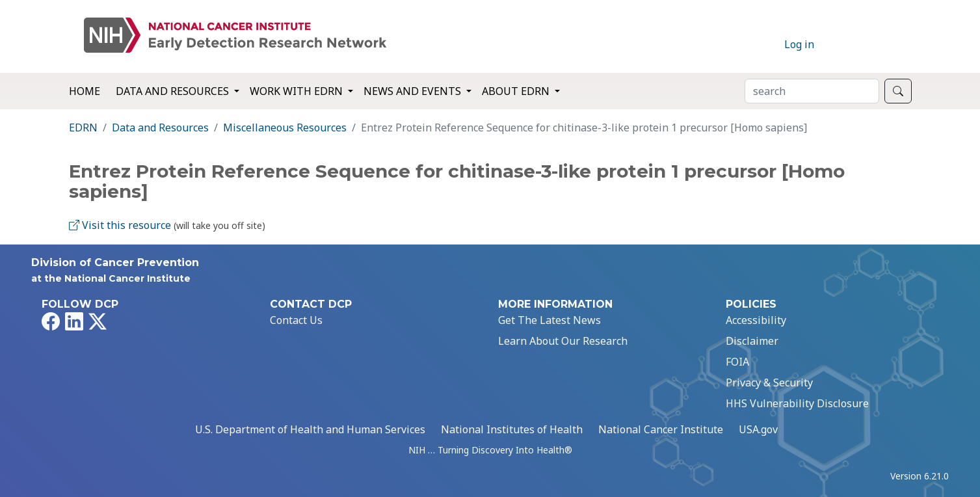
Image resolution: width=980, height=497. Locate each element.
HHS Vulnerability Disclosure (797, 403)
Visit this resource (120, 225)
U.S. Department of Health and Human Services (310, 429)
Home (85, 91)
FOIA (737, 362)
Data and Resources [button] (174, 91)
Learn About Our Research (563, 341)
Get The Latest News (550, 320)
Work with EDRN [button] (298, 91)
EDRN (83, 128)
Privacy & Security (769, 383)
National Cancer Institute (661, 429)
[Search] (812, 91)
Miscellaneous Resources (285, 128)
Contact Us (296, 320)
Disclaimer (752, 341)
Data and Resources (160, 128)
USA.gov (758, 429)
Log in (799, 44)
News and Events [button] (414, 91)
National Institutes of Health (512, 429)
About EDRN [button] (517, 91)
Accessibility (756, 320)
